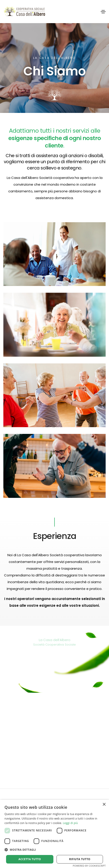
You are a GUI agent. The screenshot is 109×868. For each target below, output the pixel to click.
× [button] (104, 805)
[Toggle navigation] (103, 12)
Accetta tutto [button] (30, 859)
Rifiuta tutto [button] (80, 859)
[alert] (54, 834)
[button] (54, 850)
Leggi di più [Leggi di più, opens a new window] (70, 823)
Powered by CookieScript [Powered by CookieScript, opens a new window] (89, 866)
